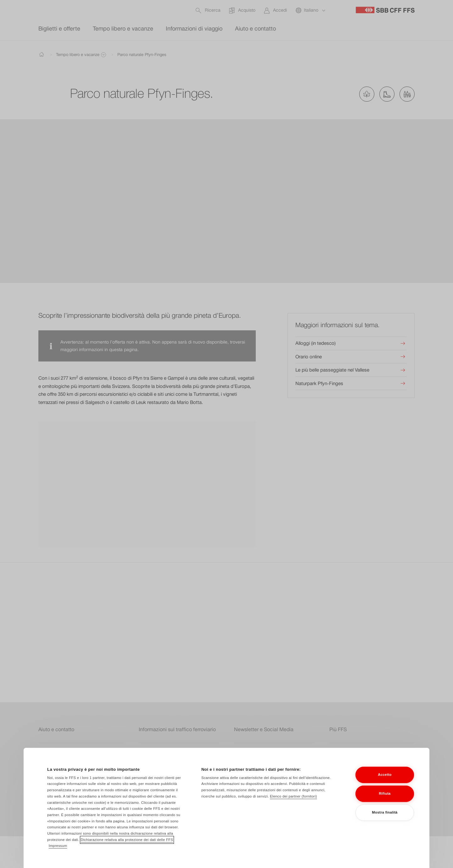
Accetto (385, 778)
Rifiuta (385, 797)
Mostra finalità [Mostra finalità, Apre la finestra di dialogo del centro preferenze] (385, 816)
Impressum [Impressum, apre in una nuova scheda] (58, 849)
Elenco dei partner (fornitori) (294, 800)
